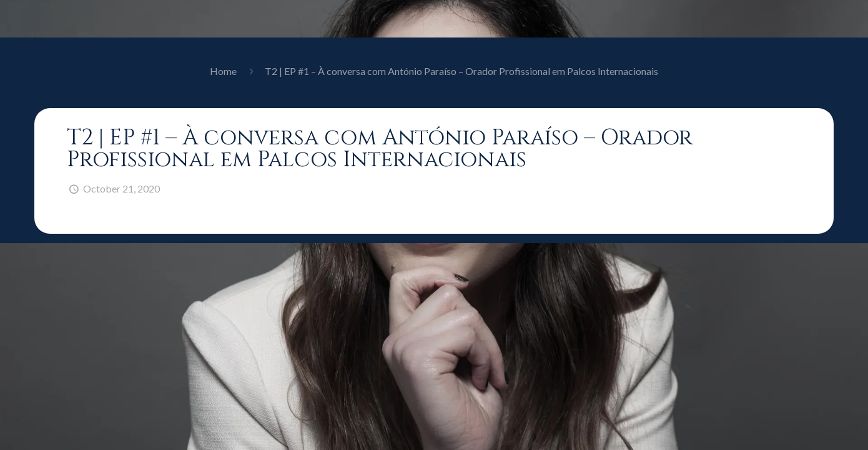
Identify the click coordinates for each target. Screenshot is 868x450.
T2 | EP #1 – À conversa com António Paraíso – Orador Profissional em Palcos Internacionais (461, 71)
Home (223, 71)
